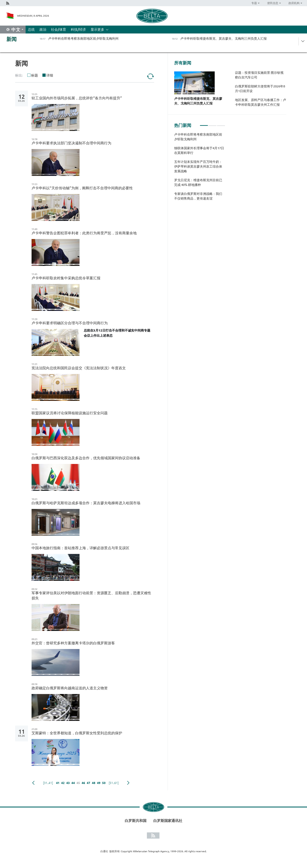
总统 (31, 29)
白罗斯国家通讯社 (168, 821)
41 (58, 783)
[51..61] (114, 783)
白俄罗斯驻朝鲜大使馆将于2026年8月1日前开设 (260, 89)
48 (94, 783)
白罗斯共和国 (136, 821)
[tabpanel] (200, 169)
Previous (33, 783)
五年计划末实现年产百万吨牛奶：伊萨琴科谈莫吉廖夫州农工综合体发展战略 (198, 166)
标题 (35, 75)
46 (83, 783)
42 (63, 783)
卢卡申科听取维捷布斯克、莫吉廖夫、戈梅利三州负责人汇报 (198, 101)
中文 (16, 30)
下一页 (128, 783)
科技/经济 (78, 29)
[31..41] (48, 783)
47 (88, 783)
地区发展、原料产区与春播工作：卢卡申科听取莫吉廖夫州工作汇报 (261, 102)
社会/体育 (59, 29)
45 (78, 783)
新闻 (12, 39)
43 (68, 783)
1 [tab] (204, 124)
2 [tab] (212, 124)
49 (99, 783)
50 (104, 783)
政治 (43, 29)
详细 (50, 75)
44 (73, 783)
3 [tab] (221, 124)
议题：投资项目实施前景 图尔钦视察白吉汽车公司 (259, 75)
